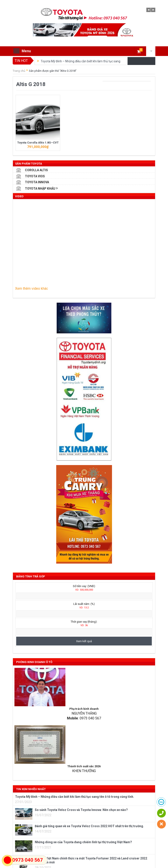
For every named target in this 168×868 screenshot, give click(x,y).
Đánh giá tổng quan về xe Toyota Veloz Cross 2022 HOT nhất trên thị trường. (89, 826)
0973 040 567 (28, 860)
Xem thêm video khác (31, 288)
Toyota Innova (37, 182)
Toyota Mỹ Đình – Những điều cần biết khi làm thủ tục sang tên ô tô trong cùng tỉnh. (75, 797)
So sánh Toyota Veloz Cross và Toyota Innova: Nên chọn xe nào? (81, 810)
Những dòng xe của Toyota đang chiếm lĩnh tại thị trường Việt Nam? (83, 842)
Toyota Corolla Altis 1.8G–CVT (38, 143)
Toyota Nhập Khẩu (40, 189)
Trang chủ (19, 71)
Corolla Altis (36, 170)
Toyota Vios (35, 176)
